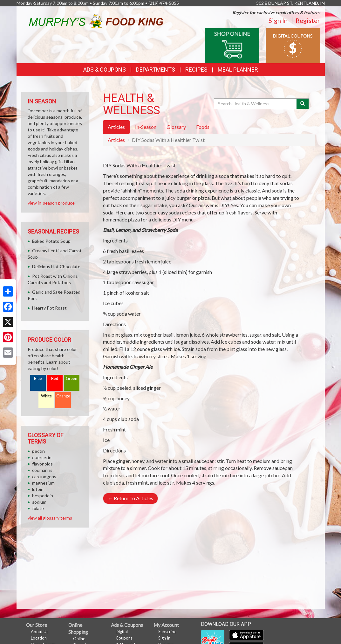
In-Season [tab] (146, 127)
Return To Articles (130, 498)
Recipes (196, 70)
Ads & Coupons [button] (105, 70)
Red (55, 378)
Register (308, 20)
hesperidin (43, 496)
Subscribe (167, 632)
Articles (116, 140)
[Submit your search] (303, 104)
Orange (63, 396)
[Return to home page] (96, 20)
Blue (38, 378)
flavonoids (42, 464)
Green (72, 378)
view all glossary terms (50, 518)
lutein (38, 489)
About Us (40, 632)
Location (39, 638)
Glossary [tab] (176, 127)
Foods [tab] (203, 127)
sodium (39, 502)
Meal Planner (238, 70)
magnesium (43, 483)
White (46, 396)
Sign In (278, 20)
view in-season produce (51, 203)
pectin (38, 451)
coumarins (42, 470)
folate (38, 508)
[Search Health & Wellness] (256, 104)
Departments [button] (156, 70)
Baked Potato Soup (51, 241)
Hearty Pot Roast (49, 308)
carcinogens (44, 476)
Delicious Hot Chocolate (56, 266)
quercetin (42, 457)
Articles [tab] (116, 127)
